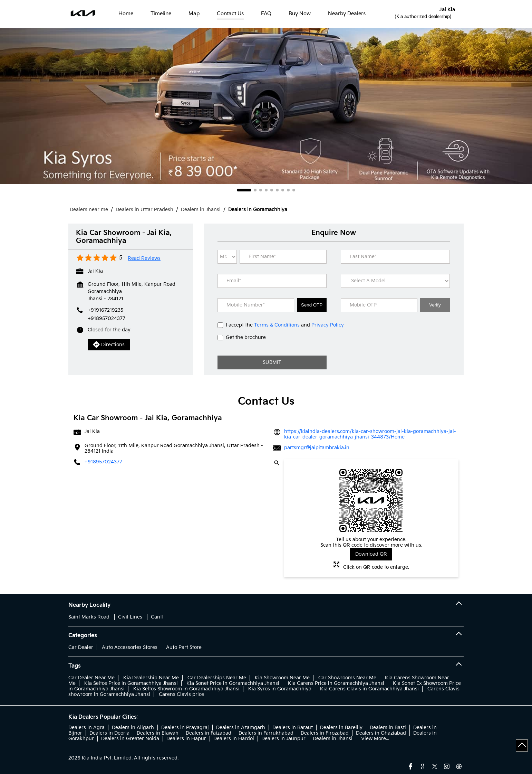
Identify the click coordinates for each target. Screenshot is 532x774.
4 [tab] (266, 190)
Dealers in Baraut (293, 728)
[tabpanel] (266, 106)
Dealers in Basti (388, 728)
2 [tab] (255, 190)
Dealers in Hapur (186, 739)
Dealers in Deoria (109, 733)
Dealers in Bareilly (341, 728)
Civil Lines (130, 617)
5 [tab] (272, 190)
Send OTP (312, 305)
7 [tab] (283, 190)
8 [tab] (288, 190)
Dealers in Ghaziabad (381, 733)
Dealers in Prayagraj (185, 728)
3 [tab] (261, 190)
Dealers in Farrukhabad (266, 733)
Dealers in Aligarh (133, 728)
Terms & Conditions (278, 325)
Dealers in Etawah (158, 733)
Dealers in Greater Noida (130, 739)
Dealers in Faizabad (209, 733)
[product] (395, 281)
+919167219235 (105, 310)
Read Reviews (144, 258)
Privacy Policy (328, 325)
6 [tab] (277, 190)
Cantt (157, 617)
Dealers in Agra (86, 728)
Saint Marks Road (89, 617)
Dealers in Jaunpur (283, 739)
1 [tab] (244, 190)
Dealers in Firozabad (325, 733)
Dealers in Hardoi (234, 739)
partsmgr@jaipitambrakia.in (317, 448)
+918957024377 (107, 318)
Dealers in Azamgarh (241, 728)
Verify (435, 305)
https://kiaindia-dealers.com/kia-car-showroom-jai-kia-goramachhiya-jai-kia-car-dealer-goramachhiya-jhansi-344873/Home (370, 434)
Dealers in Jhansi (333, 739)
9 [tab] (294, 190)
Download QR (371, 554)
